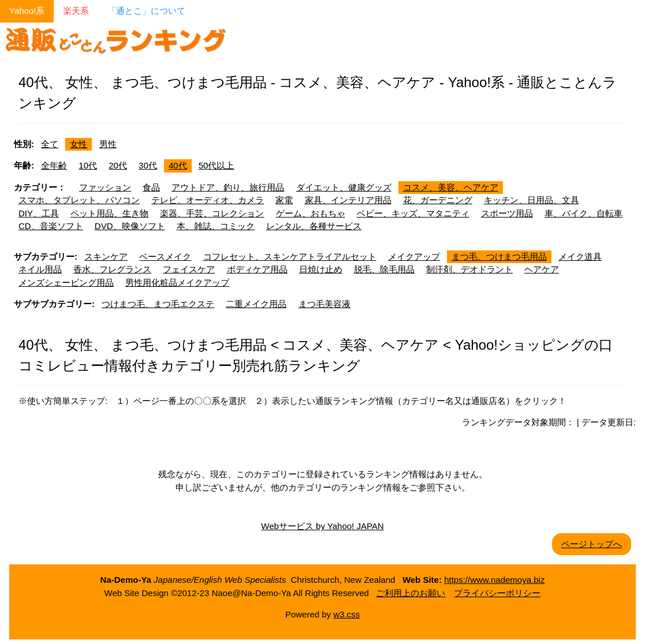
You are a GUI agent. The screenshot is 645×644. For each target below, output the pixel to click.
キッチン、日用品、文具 (532, 200)
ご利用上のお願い (411, 593)
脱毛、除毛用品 (384, 269)
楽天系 (76, 11)
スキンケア (106, 257)
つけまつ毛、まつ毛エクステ (158, 304)
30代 (148, 165)
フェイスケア (189, 269)
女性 (79, 144)
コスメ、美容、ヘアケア (451, 187)
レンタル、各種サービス (314, 226)
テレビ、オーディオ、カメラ (208, 200)
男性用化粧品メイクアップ (177, 282)
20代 (118, 165)
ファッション (105, 187)
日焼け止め (321, 269)
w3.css (346, 614)
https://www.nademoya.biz (494, 580)
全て (50, 144)
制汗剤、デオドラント (469, 269)
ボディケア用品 (257, 269)
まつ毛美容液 (325, 304)
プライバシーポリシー (497, 593)
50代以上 (217, 165)
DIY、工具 (39, 213)
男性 (108, 144)
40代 (178, 165)
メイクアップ (414, 257)
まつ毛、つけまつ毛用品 (499, 257)
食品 (151, 187)
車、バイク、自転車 (584, 213)
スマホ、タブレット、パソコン (79, 200)
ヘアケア (542, 269)
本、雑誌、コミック (216, 226)
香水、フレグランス (112, 269)
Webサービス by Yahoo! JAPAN (322, 526)
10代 (88, 165)
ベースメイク (165, 257)
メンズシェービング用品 (66, 282)
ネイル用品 (40, 269)
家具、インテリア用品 (348, 200)
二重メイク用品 (256, 304)
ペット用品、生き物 (109, 213)
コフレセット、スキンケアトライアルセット (290, 257)
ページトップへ (592, 544)
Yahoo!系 (27, 11)
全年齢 (54, 165)
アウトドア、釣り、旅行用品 (228, 187)
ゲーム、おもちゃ (311, 213)
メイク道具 (580, 257)
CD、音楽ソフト (51, 226)
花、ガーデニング (438, 200)
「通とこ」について (146, 11)
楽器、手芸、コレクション (212, 213)
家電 (284, 200)
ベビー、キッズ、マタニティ (413, 213)
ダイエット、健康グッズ (344, 187)
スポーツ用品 (507, 213)
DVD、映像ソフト (130, 226)
